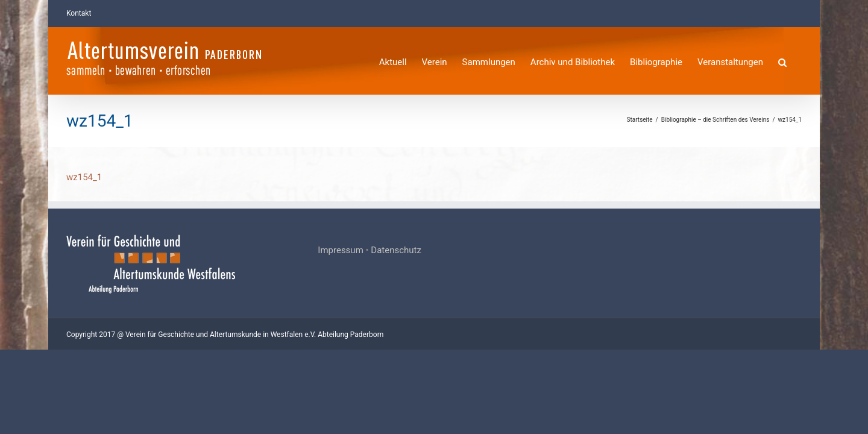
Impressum (340, 250)
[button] (797, 61)
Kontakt (79, 13)
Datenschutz (396, 250)
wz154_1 (84, 177)
